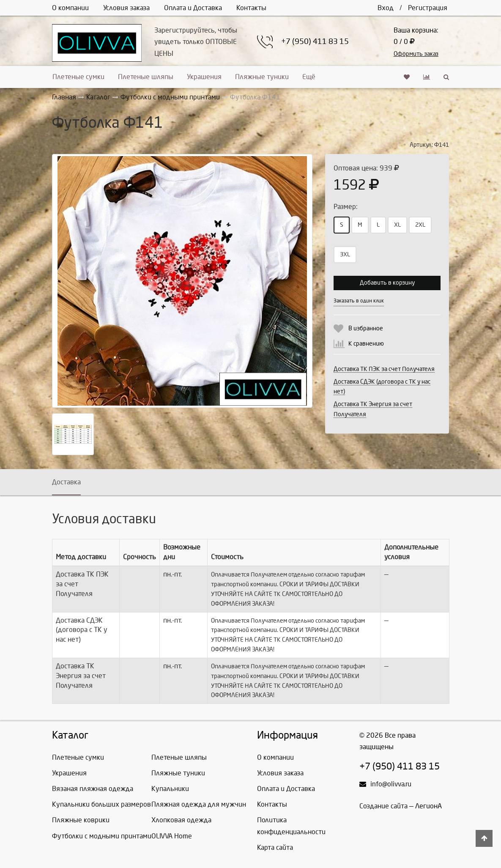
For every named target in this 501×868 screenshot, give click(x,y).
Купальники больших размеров (101, 804)
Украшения (204, 77)
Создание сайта (383, 806)
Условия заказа (126, 8)
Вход (386, 8)
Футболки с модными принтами (102, 836)
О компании (70, 8)
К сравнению (366, 344)
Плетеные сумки (78, 77)
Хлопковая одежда (181, 820)
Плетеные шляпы (146, 77)
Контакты (251, 8)
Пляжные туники (262, 77)
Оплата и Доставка (193, 8)
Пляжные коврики (81, 820)
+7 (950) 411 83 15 (315, 42)
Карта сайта (275, 847)
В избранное (366, 328)
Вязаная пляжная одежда (93, 789)
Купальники (170, 789)
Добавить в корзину (387, 283)
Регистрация (428, 8)
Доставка (66, 482)
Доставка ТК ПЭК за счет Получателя (384, 369)
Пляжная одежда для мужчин (199, 804)
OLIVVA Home (172, 836)
